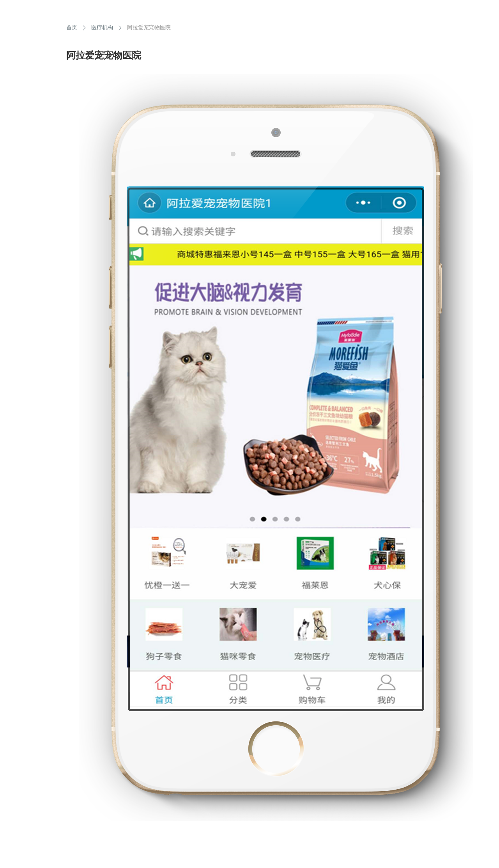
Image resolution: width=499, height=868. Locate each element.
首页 (72, 27)
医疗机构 (102, 27)
